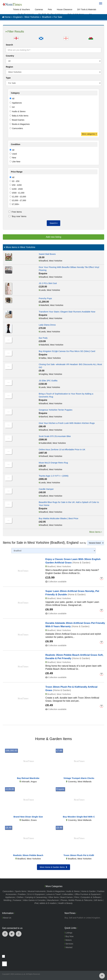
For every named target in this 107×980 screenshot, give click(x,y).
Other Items (54, 897)
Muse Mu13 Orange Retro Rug (53, 463)
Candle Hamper (46, 489)
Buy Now (69, 936)
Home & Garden (88, 891)
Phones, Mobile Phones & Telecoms (76, 900)
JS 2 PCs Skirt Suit (48, 283)
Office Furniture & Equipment (88, 894)
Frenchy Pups (45, 298)
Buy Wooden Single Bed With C (79, 817)
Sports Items (21, 891)
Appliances (10, 897)
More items (96, 532)
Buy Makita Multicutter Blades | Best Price (59, 518)
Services (69, 944)
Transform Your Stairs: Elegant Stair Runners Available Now (67, 312)
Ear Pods (43, 338)
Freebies (22, 894)
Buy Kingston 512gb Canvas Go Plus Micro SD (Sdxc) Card (67, 351)
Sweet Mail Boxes (47, 254)
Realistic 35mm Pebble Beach (28, 855)
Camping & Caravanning (36, 897)
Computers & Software (91, 897)
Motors (68, 940)
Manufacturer (53, 900)
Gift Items (98, 900)
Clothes (20, 897)
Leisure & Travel (53, 894)
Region (9, 67)
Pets (50, 9)
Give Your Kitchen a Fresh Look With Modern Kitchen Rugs (67, 423)
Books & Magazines (56, 891)
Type (8, 78)
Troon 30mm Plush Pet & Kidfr (79, 855)
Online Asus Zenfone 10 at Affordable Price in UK (62, 449)
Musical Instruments (37, 891)
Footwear (17, 900)
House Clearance (65, 9)
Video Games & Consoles (34, 900)
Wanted (68, 947)
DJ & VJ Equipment (36, 894)
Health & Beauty (65, 903)
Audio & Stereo (73, 891)
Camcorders (8, 891)
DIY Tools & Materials (87, 9)
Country (10, 56)
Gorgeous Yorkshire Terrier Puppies (56, 410)
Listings (68, 933)
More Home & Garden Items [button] (54, 867)
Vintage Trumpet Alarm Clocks (79, 778)
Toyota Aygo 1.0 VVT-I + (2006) (54, 476)
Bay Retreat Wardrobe (28, 778)
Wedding (7, 900)
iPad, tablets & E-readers (45, 903)
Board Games (67, 897)
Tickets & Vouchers (21, 9)
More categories (89, 134)
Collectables (68, 894)
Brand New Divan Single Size (28, 817)
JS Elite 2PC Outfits (48, 381)
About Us (7, 918)
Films (77, 897)
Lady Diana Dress (47, 325)
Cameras (39, 9)
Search (9, 45)
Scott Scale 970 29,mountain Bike (55, 436)
